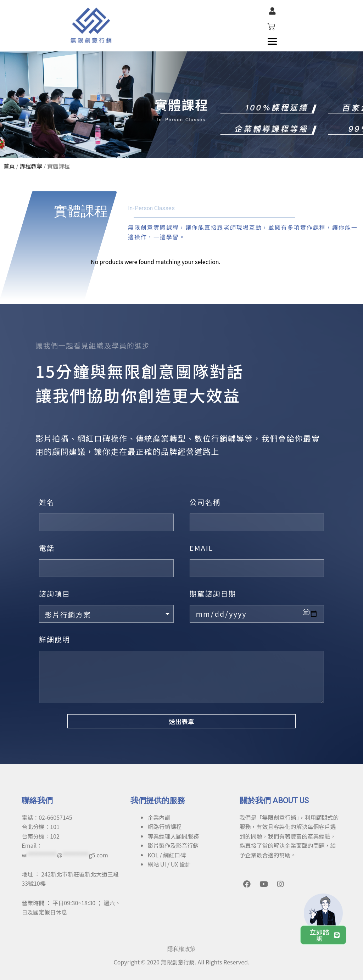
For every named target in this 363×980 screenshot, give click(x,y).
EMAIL (202, 548)
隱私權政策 (181, 949)
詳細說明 (55, 639)
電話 (47, 548)
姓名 (47, 502)
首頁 (9, 166)
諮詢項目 (55, 593)
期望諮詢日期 (213, 593)
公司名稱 (205, 502)
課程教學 (31, 166)
